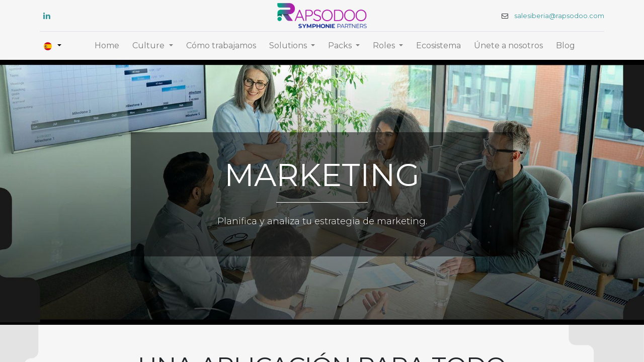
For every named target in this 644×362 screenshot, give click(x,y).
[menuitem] (107, 46)
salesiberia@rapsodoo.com (556, 16)
